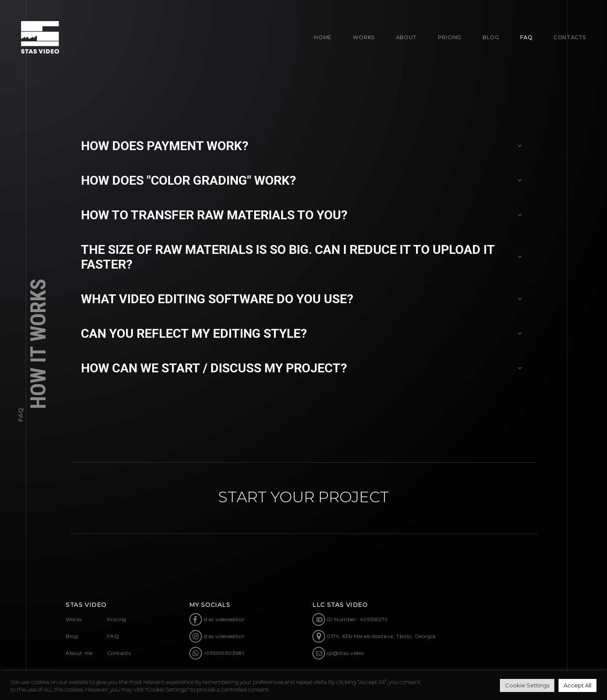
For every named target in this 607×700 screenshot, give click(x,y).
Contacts (119, 653)
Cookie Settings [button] (527, 685)
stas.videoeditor (217, 619)
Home (323, 37)
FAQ (526, 37)
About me (79, 653)
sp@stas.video (338, 653)
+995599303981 (217, 653)
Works (364, 37)
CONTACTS (570, 37)
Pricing (450, 37)
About (406, 37)
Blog (72, 636)
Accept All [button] (577, 685)
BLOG (491, 37)
